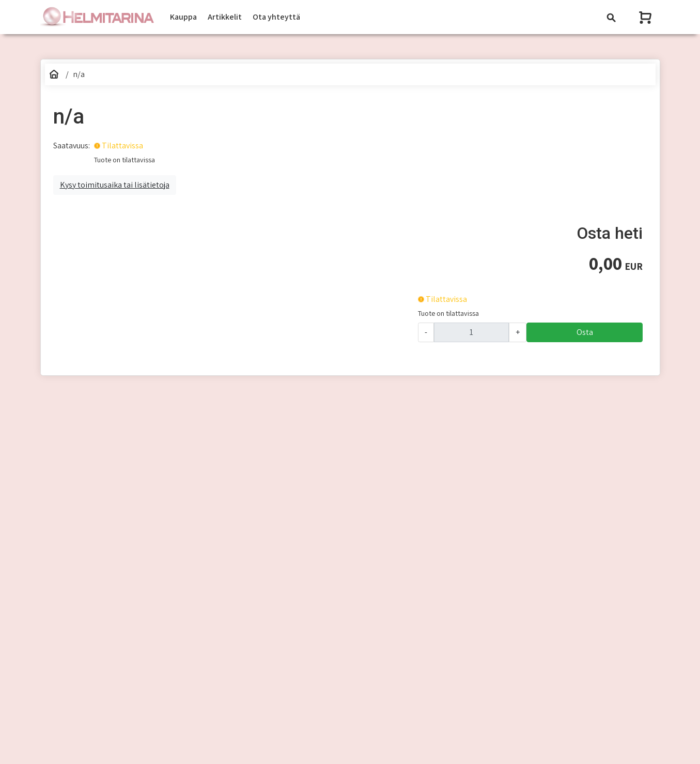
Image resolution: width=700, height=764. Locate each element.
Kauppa (183, 17)
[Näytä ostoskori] (646, 17)
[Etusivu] (55, 74)
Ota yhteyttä (276, 17)
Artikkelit (225, 17)
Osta (585, 332)
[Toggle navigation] (611, 17)
